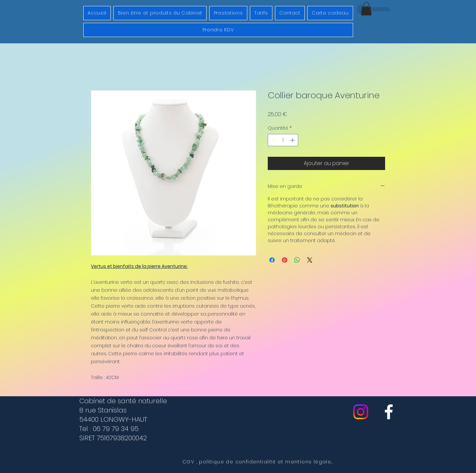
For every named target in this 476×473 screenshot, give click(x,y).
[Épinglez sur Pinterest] (285, 260)
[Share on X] (310, 260)
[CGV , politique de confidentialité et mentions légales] (258, 462)
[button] (366, 9)
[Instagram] (361, 412)
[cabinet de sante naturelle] (389, 412)
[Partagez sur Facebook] (272, 260)
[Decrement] (273, 140)
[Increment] (293, 140)
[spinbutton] (283, 140)
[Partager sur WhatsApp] (297, 260)
